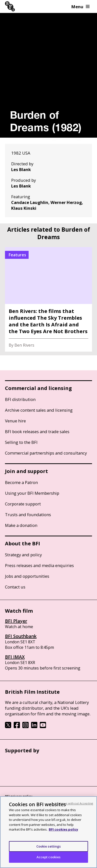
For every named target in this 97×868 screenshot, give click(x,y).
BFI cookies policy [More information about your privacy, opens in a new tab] (63, 829)
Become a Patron (21, 482)
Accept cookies (49, 857)
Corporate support (23, 504)
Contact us (15, 587)
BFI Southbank (21, 636)
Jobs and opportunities (27, 576)
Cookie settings (49, 846)
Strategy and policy (23, 555)
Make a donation (21, 525)
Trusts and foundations (28, 515)
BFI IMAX (15, 657)
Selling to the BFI (21, 442)
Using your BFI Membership (32, 493)
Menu (80, 7)
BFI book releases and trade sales (37, 432)
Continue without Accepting (74, 803)
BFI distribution (20, 399)
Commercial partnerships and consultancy (46, 453)
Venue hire (15, 421)
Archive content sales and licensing (39, 410)
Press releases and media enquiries (39, 565)
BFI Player (16, 621)
